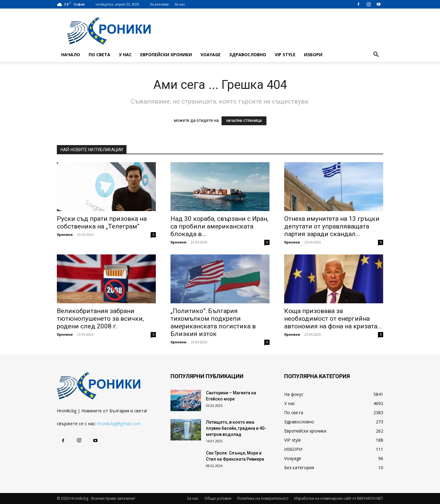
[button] (376, 55)
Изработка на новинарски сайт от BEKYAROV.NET (339, 498)
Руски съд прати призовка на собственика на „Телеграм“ (102, 223)
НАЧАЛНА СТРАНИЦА (244, 121)
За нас (180, 4)
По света (99, 55)
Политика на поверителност (263, 498)
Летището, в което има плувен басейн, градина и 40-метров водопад (236, 428)
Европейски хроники (166, 55)
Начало (71, 55)
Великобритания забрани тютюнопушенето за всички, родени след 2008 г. (100, 319)
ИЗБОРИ (313, 55)
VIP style (285, 55)
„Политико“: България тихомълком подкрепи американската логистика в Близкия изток (213, 322)
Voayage (211, 55)
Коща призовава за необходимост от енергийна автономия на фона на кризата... (333, 319)
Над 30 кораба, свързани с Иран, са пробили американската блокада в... (219, 226)
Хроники (65, 234)
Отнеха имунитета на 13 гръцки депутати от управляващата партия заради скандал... (332, 226)
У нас (125, 55)
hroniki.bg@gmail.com (119, 424)
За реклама (159, 4)
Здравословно (248, 55)
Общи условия (218, 498)
